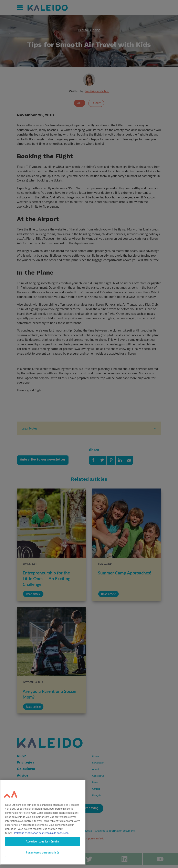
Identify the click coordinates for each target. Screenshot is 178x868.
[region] (43, 822)
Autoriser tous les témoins (43, 841)
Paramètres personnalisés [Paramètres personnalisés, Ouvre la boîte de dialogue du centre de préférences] (43, 852)
